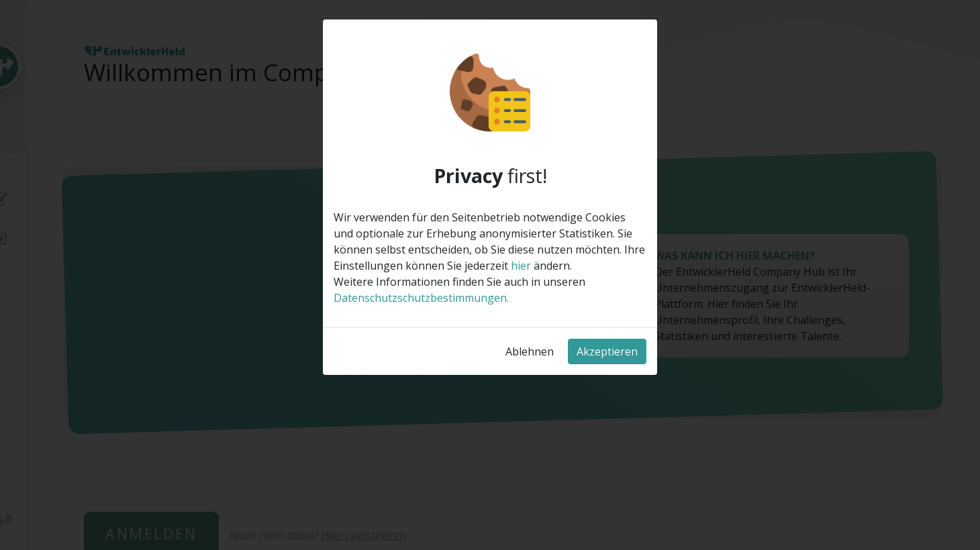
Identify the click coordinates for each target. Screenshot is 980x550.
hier (521, 266)
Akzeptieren (607, 351)
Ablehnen (530, 351)
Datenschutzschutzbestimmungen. (421, 298)
